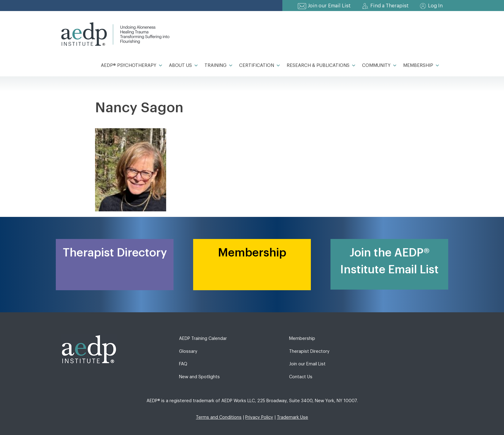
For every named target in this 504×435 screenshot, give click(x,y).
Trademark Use (292, 417)
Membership (421, 66)
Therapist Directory (309, 351)
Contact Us (301, 377)
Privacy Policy (259, 417)
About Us (184, 66)
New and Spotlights (199, 377)
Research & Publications (321, 66)
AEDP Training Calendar (203, 339)
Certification (260, 66)
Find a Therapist (389, 6)
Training (219, 66)
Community (380, 66)
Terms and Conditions (219, 417)
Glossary (188, 351)
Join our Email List (329, 6)
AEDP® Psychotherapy (132, 66)
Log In (435, 6)
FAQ (183, 364)
